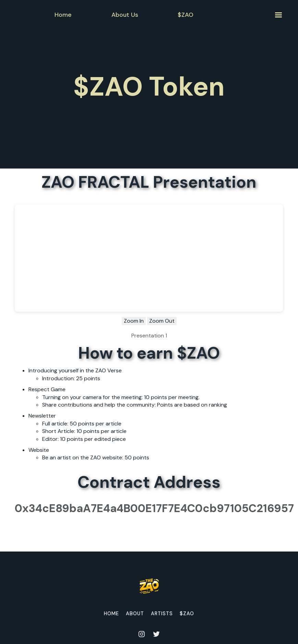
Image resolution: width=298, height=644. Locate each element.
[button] (278, 15)
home (111, 614)
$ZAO (187, 614)
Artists (162, 614)
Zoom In (134, 321)
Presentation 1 (149, 336)
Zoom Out (162, 321)
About (135, 614)
